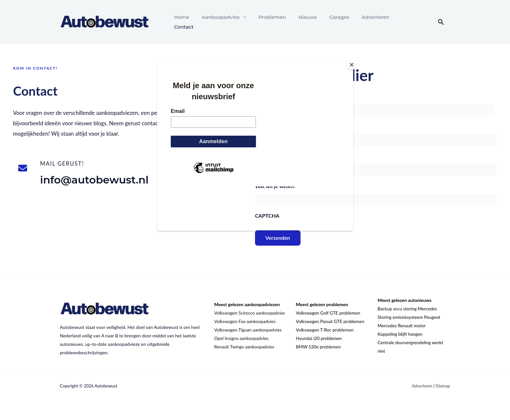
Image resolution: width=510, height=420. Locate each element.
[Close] (352, 65)
